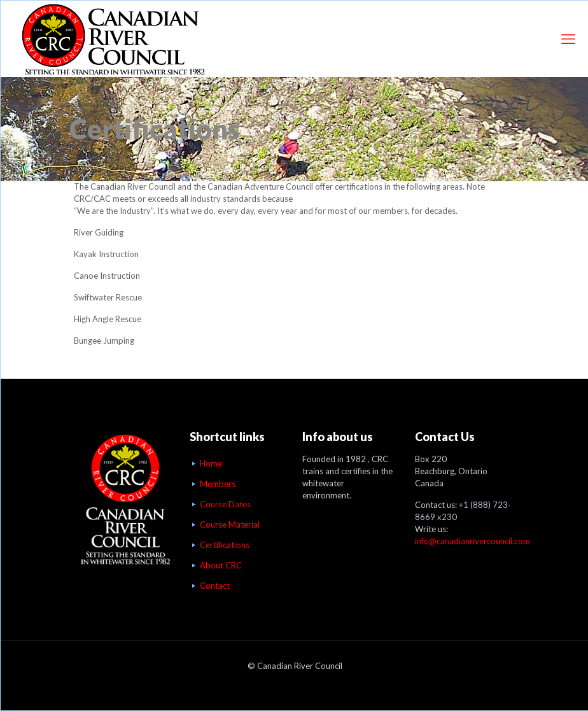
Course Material (230, 524)
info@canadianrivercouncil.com (472, 541)
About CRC (221, 565)
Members (218, 484)
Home (211, 463)
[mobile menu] (568, 39)
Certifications (225, 545)
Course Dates (225, 504)
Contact (215, 586)
